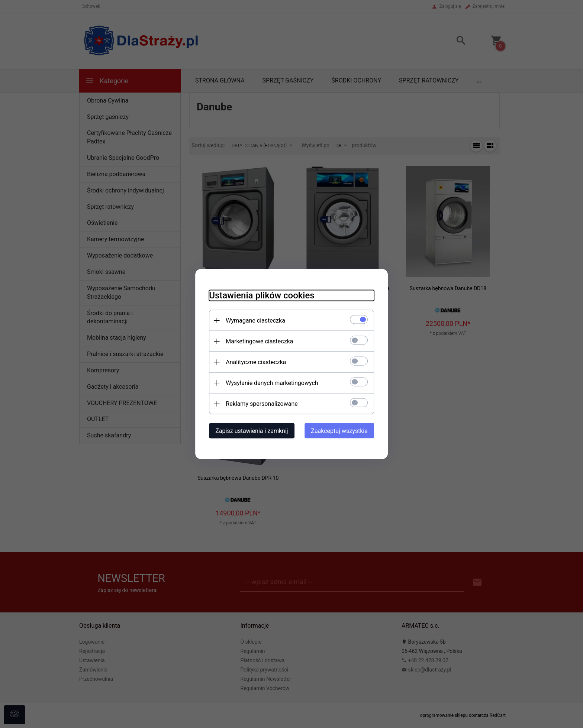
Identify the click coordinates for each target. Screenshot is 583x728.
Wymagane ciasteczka (252, 320)
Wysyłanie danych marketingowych (269, 383)
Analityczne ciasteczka (253, 362)
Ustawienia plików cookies (259, 295)
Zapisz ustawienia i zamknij (249, 431)
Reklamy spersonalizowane (259, 403)
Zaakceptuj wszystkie (342, 431)
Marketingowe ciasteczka (256, 341)
